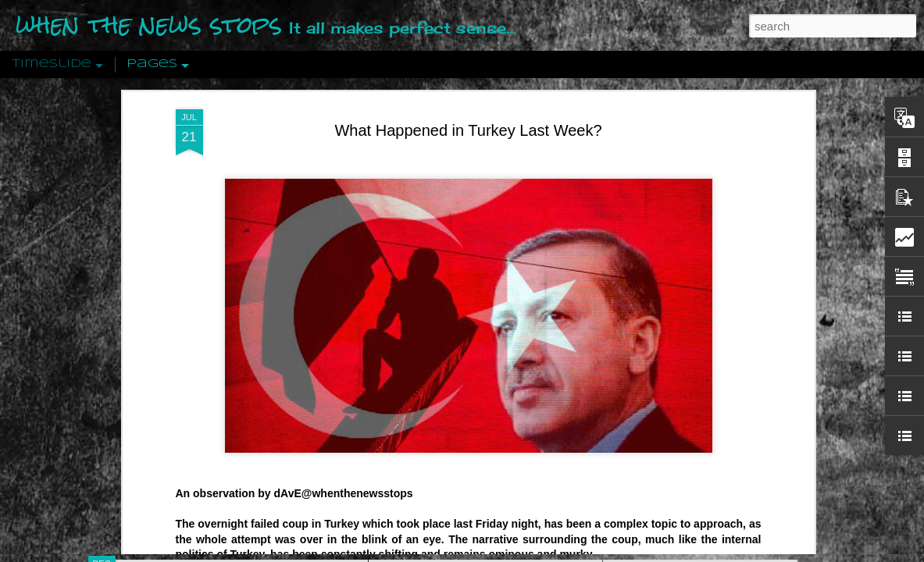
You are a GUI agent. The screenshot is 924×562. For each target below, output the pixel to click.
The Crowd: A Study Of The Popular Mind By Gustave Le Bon (764, 388)
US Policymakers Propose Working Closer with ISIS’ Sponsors (767, 470)
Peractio (158, 363)
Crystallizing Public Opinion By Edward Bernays (731, 361)
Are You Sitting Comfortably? (471, 400)
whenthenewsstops (362, 175)
